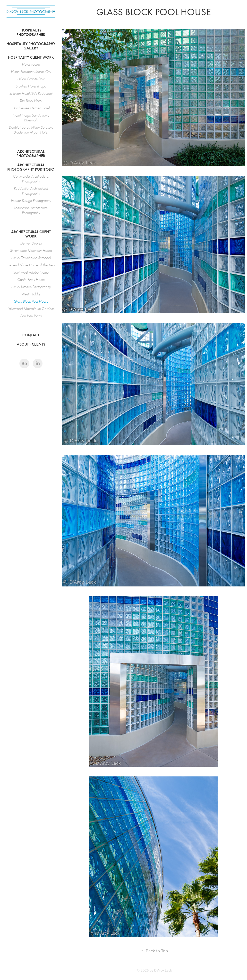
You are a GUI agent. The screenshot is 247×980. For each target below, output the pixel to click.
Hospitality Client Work (31, 57)
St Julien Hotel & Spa (31, 86)
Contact (31, 335)
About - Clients (31, 344)
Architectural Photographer (31, 154)
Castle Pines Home (31, 280)
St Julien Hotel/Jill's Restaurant (31, 94)
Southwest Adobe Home (31, 272)
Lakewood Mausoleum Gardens (31, 309)
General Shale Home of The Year (31, 265)
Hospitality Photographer (31, 32)
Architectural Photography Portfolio (31, 167)
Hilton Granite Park (31, 79)
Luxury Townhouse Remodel (31, 258)
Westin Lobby (31, 294)
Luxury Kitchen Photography (31, 287)
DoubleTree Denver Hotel (31, 108)
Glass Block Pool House (31, 301)
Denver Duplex (31, 243)
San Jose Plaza (31, 316)
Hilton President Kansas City (31, 72)
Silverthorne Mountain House (31, 251)
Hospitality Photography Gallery (31, 46)
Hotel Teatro (31, 64)
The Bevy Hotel (31, 101)
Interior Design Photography (31, 201)
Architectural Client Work (31, 234)
